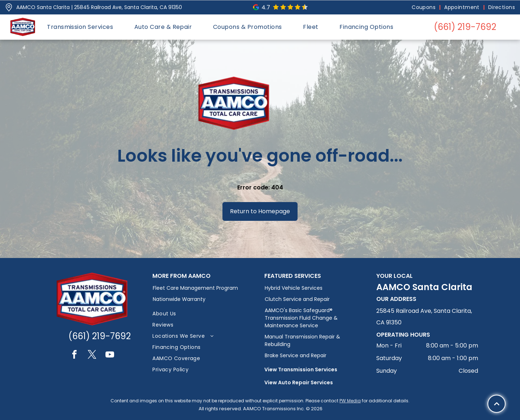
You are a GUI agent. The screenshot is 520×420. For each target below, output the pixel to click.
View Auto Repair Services (299, 382)
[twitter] (92, 356)
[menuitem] (424, 7)
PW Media (350, 401)
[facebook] (74, 356)
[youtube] (110, 356)
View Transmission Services (301, 369)
